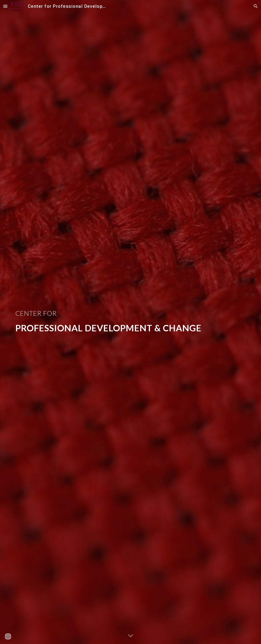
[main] (130, 322)
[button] (5, 6)
